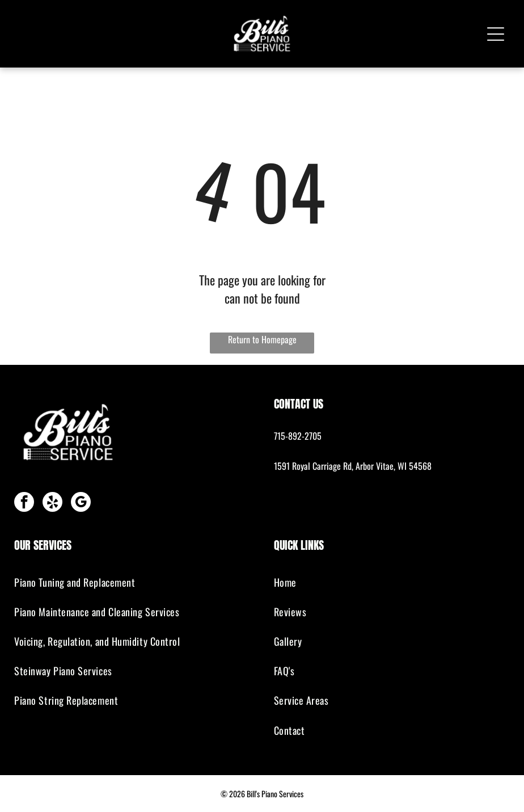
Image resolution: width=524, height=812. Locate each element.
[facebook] (24, 503)
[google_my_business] (81, 503)
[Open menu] (496, 34)
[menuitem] (132, 582)
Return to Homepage (262, 339)
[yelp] (52, 503)
